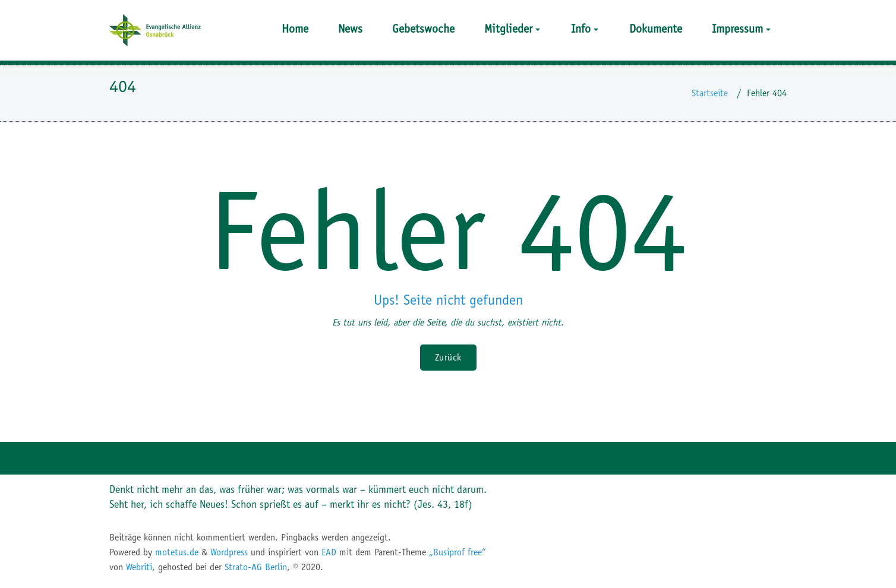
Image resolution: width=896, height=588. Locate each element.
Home (295, 29)
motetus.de (177, 552)
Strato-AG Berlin (256, 567)
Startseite (710, 93)
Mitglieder (512, 29)
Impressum (741, 29)
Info (585, 29)
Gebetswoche (423, 29)
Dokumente (656, 29)
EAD (329, 552)
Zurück (448, 357)
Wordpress (229, 552)
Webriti (139, 567)
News (350, 29)
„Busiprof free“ (458, 552)
